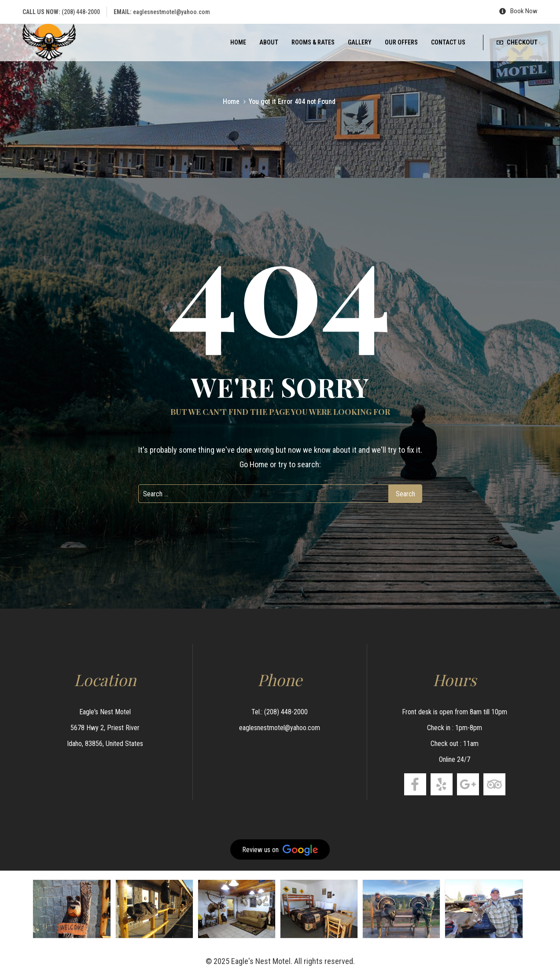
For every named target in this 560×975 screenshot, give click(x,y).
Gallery (360, 42)
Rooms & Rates (313, 42)
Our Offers (401, 42)
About (269, 42)
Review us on (280, 850)
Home (238, 42)
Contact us (448, 42)
